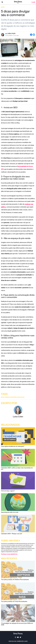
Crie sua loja (12, 641)
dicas (3, 7)
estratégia (13, 397)
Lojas (26, 641)
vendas (7, 397)
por (10, 34)
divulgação (21, 397)
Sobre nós (20, 641)
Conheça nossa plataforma (9, 554)
